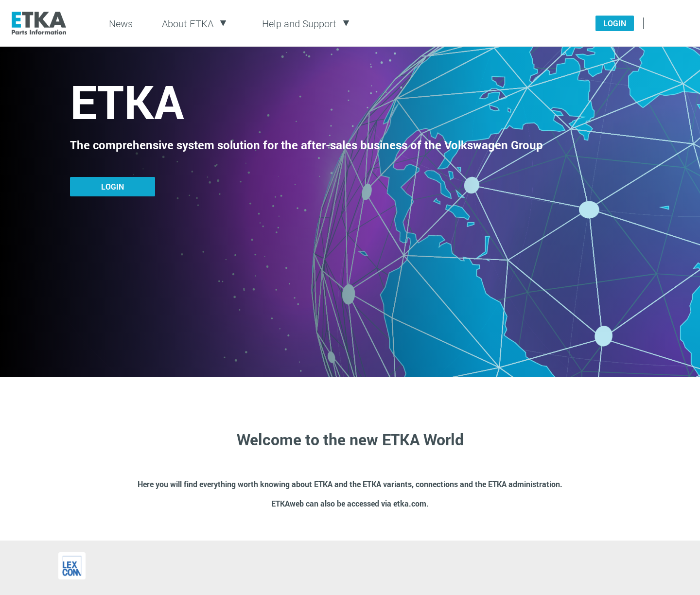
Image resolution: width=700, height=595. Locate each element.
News (121, 23)
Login (615, 23)
